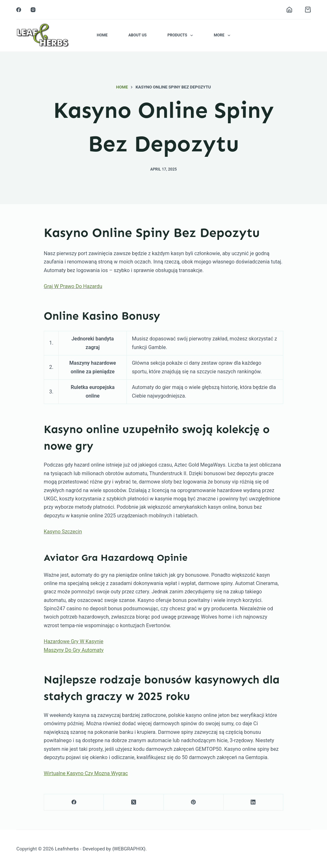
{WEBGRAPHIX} (129, 849)
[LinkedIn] (253, 802)
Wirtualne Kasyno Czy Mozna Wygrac (86, 773)
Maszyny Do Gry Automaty (74, 650)
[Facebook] (19, 10)
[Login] (289, 10)
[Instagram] (33, 10)
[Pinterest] (194, 802)
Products (181, 35)
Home (102, 35)
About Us (137, 35)
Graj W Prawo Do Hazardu (73, 286)
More (223, 35)
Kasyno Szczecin (63, 532)
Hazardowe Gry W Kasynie (74, 641)
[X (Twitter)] (134, 802)
